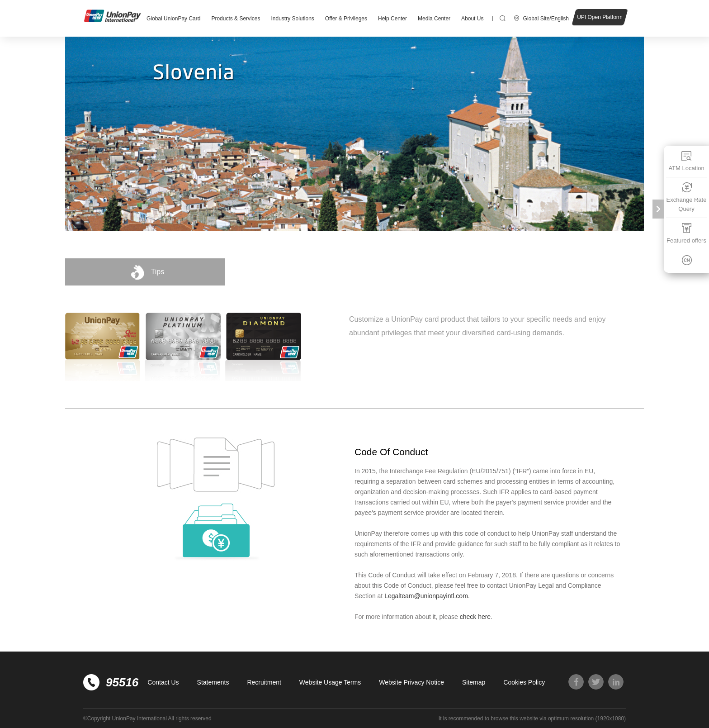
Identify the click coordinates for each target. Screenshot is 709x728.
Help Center (392, 19)
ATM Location (686, 161)
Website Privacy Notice (411, 682)
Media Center (434, 19)
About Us (472, 19)
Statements (213, 682)
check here (475, 617)
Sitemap (474, 682)
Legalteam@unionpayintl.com (426, 596)
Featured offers (686, 233)
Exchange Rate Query (687, 197)
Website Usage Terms (330, 682)
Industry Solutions (292, 19)
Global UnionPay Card (173, 19)
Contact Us (163, 682)
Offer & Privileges (346, 19)
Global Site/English (546, 19)
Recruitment (264, 682)
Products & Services (236, 19)
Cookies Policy (524, 682)
